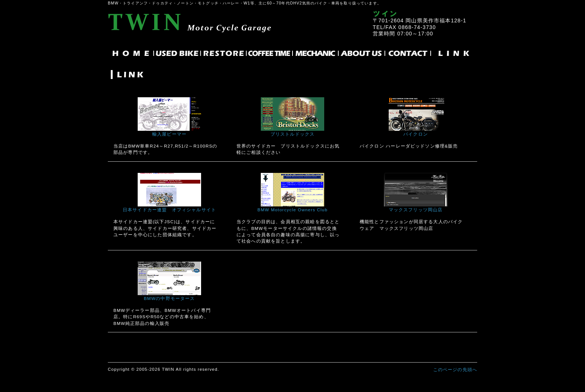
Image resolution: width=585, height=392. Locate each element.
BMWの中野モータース (169, 298)
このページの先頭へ (455, 369)
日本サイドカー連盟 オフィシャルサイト (169, 210)
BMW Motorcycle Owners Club (292, 210)
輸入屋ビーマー (169, 134)
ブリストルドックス (292, 134)
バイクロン (416, 134)
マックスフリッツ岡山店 (416, 210)
